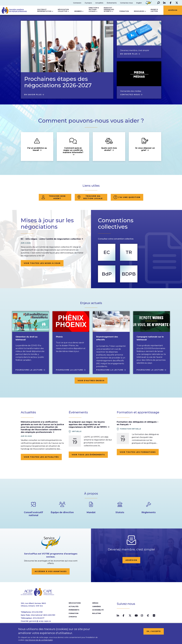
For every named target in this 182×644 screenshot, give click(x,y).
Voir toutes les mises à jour (42, 263)
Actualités (99, 3)
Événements (112, 3)
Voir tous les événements (88, 455)
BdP (107, 274)
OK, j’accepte (154, 631)
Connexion (77, 3)
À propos (88, 3)
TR (129, 252)
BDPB (129, 274)
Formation (74, 614)
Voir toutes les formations (138, 452)
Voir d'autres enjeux (91, 381)
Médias (95, 603)
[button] (158, 3)
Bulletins (97, 614)
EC (107, 252)
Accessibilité (98, 610)
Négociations (75, 603)
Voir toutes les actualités (41, 457)
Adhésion (131, 560)
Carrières (97, 607)
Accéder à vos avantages (51, 571)
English (139, 3)
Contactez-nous (126, 3)
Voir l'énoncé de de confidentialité (39, 640)
